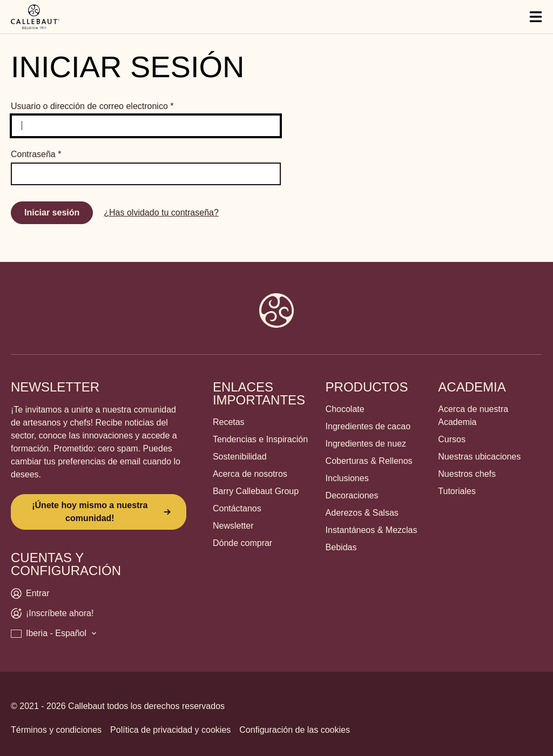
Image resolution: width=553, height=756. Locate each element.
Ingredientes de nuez (366, 444)
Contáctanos (237, 508)
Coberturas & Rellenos (369, 461)
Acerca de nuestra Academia (473, 416)
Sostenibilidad (240, 457)
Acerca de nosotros (250, 474)
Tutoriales (457, 491)
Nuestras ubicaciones (479, 457)
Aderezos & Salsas (362, 513)
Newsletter (233, 526)
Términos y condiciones (56, 730)
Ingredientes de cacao (368, 426)
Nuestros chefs (467, 474)
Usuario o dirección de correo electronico (92, 106)
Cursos (452, 439)
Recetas (229, 422)
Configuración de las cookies (295, 730)
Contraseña (36, 154)
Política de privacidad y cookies (170, 730)
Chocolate (345, 409)
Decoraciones (352, 495)
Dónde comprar (242, 543)
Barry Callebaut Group (256, 491)
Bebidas (341, 547)
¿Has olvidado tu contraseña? (161, 212)
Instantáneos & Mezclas (372, 530)
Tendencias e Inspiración (260, 439)
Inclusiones (347, 478)
